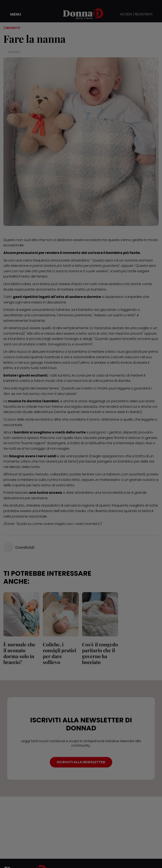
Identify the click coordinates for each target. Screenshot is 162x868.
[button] (13, 14)
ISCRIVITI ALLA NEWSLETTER (81, 762)
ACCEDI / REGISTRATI (136, 14)
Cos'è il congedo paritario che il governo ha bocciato (100, 653)
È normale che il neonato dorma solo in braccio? (19, 653)
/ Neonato (12, 28)
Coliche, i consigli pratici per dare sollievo (59, 653)
